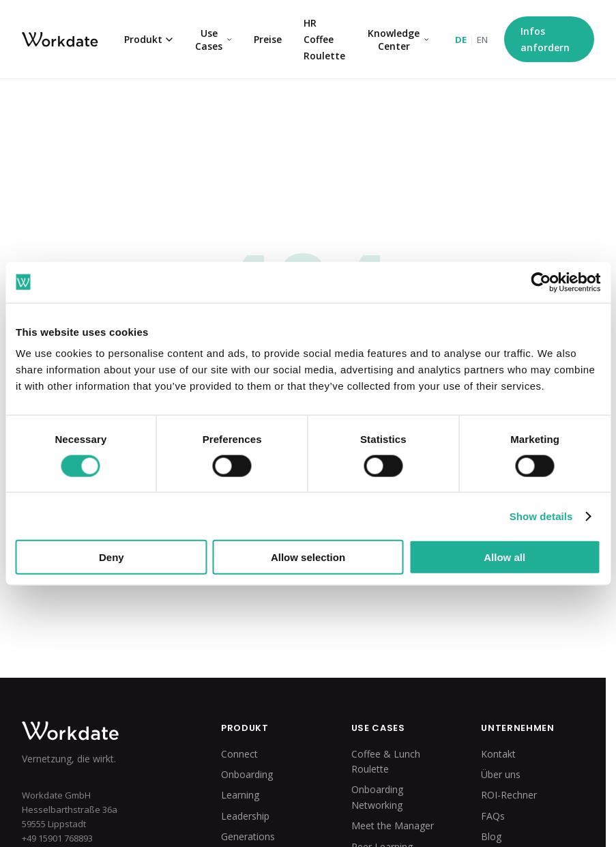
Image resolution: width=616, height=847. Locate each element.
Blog (491, 836)
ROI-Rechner (509, 795)
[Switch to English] (471, 40)
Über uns (501, 774)
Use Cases (213, 40)
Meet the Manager (393, 826)
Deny (112, 557)
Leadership (245, 816)
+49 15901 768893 (57, 838)
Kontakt (498, 754)
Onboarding (247, 774)
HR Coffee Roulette (324, 39)
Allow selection (308, 557)
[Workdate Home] (100, 731)
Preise (268, 39)
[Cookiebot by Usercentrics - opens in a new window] (541, 282)
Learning (240, 795)
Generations (248, 836)
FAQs (493, 816)
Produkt (148, 39)
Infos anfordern (545, 39)
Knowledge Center (398, 40)
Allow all (504, 557)
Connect (239, 754)
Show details (541, 516)
